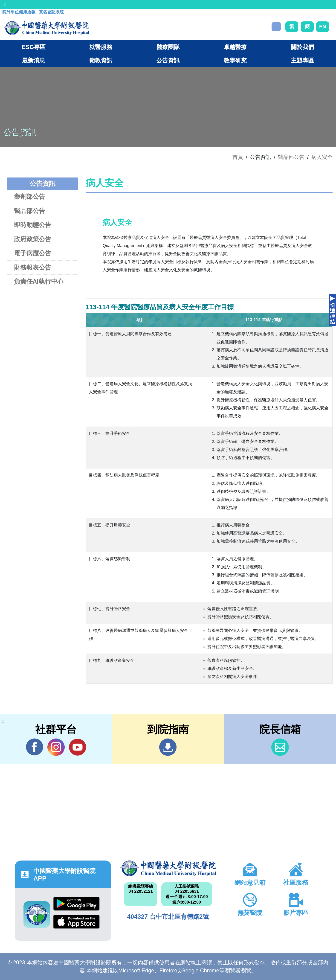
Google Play (76, 904)
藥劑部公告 (30, 196)
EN (323, 27)
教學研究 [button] (235, 60)
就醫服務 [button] (101, 47)
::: (6, 4)
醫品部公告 (291, 157)
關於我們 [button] (302, 47)
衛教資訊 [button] (101, 60)
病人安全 (322, 157)
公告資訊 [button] (168, 60)
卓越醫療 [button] (235, 47)
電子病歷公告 (33, 253)
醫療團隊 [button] (168, 47)
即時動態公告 (33, 225)
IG (56, 747)
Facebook (35, 747)
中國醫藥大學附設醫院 (168, 868)
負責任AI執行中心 (39, 281)
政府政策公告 (33, 239)
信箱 (280, 747)
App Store (76, 922)
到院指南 (168, 747)
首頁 (238, 157)
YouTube (77, 747)
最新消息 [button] (34, 60)
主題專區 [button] (302, 60)
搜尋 (276, 27)
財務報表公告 (33, 267)
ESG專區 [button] (33, 47)
